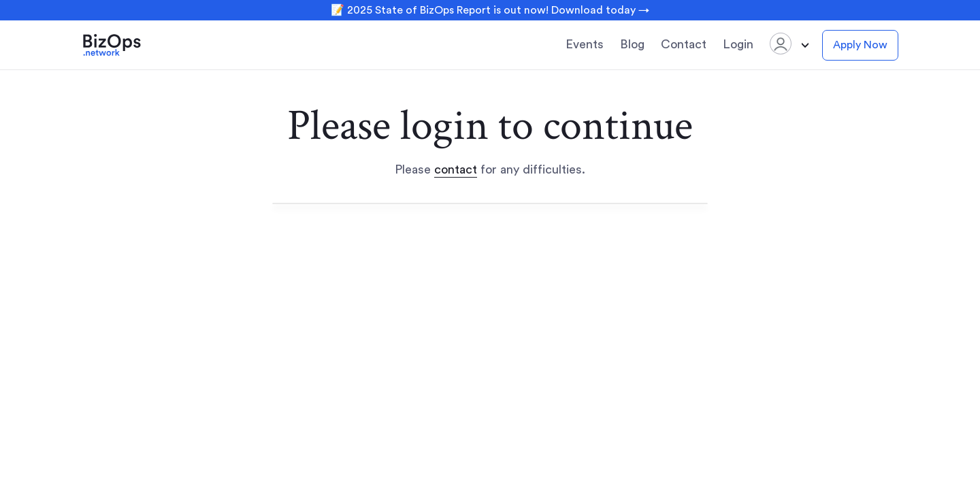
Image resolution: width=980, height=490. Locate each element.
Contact (684, 44)
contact (456, 169)
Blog (632, 44)
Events (585, 44)
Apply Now (860, 45)
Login (738, 44)
